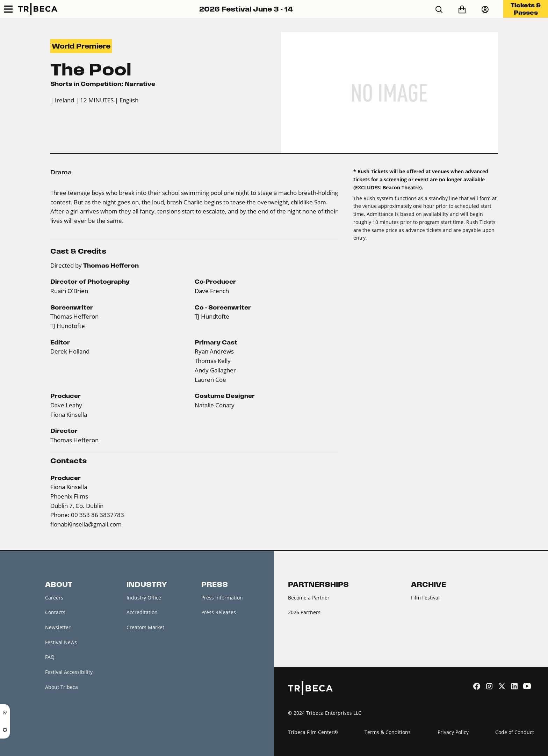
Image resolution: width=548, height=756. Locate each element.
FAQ (50, 657)
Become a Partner (309, 598)
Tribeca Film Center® (313, 732)
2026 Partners (304, 612)
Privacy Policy (453, 732)
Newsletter (58, 627)
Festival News (61, 642)
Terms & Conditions (388, 732)
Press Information (222, 598)
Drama (61, 172)
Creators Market (145, 627)
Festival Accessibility (69, 672)
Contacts (55, 612)
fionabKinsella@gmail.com (86, 524)
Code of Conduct (515, 732)
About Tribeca (62, 687)
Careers (54, 598)
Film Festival (425, 598)
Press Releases (219, 612)
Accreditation (142, 612)
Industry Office (144, 598)
